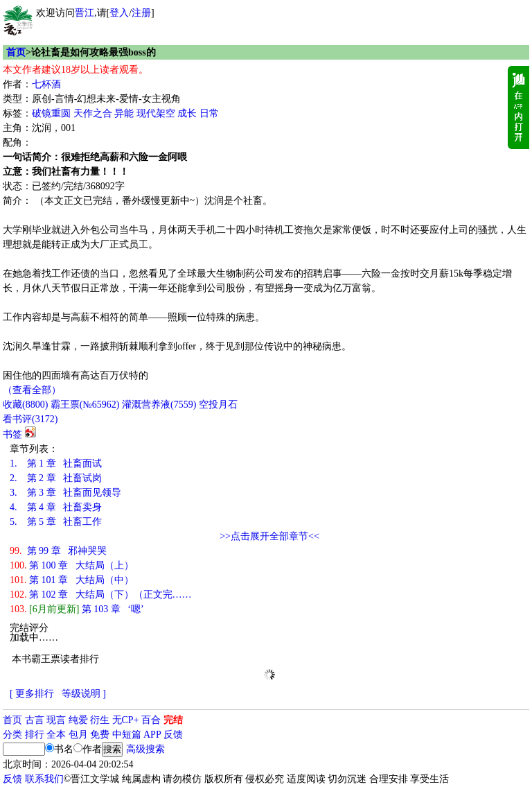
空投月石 (218, 405)
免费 (100, 735)
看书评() (30, 419)
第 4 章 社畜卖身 (56, 507)
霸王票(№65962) (85, 405)
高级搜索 (145, 749)
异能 (124, 113)
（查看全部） (32, 390)
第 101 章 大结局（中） (72, 580)
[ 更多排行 (32, 694)
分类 (12, 735)
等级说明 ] (84, 694)
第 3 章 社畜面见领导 (65, 493)
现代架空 (156, 113)
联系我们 (44, 779)
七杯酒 (46, 84)
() (25, 405)
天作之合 (93, 113)
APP (152, 735)
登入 (119, 13)
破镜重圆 (51, 113)
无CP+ (126, 720)
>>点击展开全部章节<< (269, 536)
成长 (187, 113)
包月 (78, 735)
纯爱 (78, 720)
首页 (16, 52)
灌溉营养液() (159, 405)
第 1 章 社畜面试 (56, 463)
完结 (173, 720)
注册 (141, 13)
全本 (56, 735)
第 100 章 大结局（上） (72, 565)
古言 (35, 720)
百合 (151, 720)
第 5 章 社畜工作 (56, 522)
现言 (56, 720)
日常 (209, 113)
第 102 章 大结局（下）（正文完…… (101, 595)
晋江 (85, 13)
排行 (35, 735)
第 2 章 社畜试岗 (56, 478)
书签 (12, 434)
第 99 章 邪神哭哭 (58, 551)
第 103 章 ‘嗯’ (77, 609)
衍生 (100, 720)
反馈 (173, 735)
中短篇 (127, 735)
